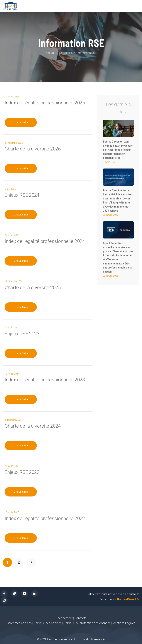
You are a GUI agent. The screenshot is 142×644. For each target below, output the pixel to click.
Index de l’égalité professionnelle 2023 (45, 380)
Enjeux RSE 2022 (22, 472)
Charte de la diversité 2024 (33, 426)
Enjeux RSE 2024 (22, 195)
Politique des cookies (48, 623)
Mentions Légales (124, 623)
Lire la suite (21, 122)
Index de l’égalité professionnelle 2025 (45, 103)
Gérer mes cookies (19, 623)
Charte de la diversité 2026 (33, 149)
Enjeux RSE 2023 (22, 334)
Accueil (50, 53)
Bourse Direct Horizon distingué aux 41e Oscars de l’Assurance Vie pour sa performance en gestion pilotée (118, 150)
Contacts (80, 618)
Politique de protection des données (87, 623)
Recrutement (64, 618)
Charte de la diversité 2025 (33, 287)
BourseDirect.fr (128, 599)
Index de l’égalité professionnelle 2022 (45, 518)
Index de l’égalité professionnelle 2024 (45, 241)
